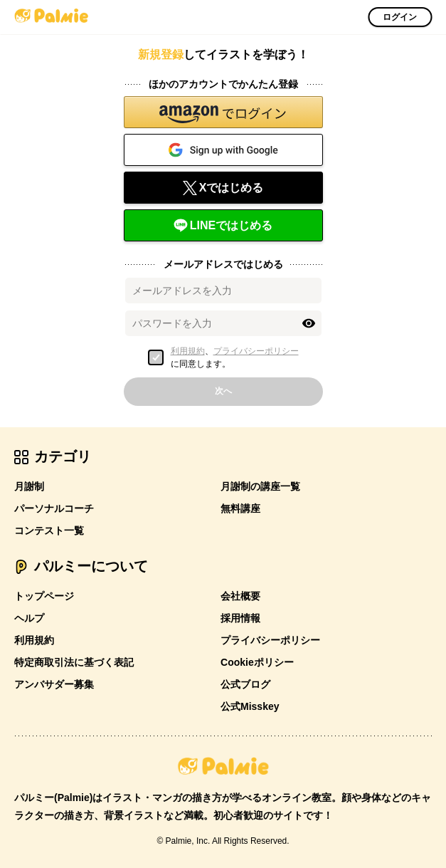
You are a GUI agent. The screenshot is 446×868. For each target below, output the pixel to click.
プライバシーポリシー (256, 351)
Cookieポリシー (257, 662)
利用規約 (188, 351)
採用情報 (240, 618)
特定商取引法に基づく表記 (74, 662)
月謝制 (29, 486)
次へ (223, 391)
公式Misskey (250, 706)
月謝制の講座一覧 (260, 486)
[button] (223, 112)
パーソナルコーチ (54, 508)
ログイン (400, 17)
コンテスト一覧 (49, 530)
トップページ (44, 596)
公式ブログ (245, 684)
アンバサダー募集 (54, 684)
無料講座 (240, 508)
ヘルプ (29, 618)
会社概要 (240, 596)
